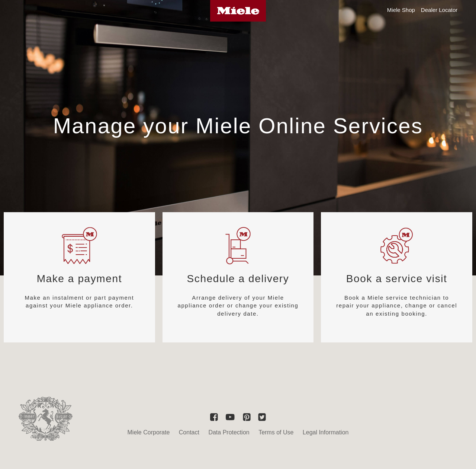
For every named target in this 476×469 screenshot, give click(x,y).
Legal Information (326, 432)
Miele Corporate (149, 432)
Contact (189, 432)
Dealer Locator (439, 10)
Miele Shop (401, 10)
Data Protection (229, 432)
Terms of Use (276, 432)
